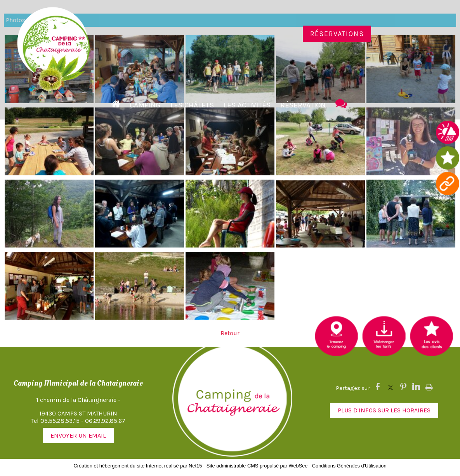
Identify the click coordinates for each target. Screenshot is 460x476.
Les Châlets (192, 105)
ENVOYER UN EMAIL (78, 435)
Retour (230, 333)
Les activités (247, 105)
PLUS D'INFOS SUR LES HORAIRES (384, 410)
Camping (145, 105)
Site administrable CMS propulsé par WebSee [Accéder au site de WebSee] (257, 466)
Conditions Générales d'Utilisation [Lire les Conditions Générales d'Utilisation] (349, 466)
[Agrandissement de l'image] (49, 173)
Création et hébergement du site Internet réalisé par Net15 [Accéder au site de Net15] (138, 466)
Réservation (303, 105)
